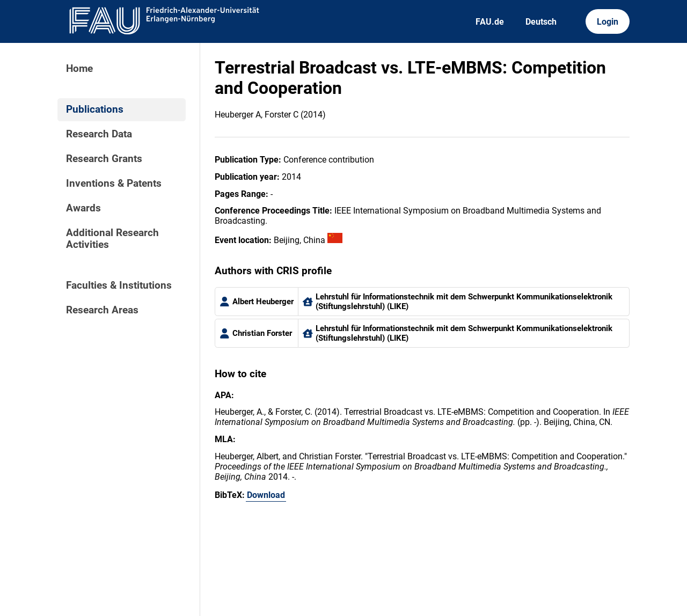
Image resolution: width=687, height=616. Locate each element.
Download (266, 495)
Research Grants (104, 159)
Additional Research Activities (112, 239)
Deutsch (541, 22)
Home (79, 69)
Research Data (99, 134)
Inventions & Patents (114, 184)
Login (608, 22)
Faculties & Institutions (119, 285)
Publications (95, 109)
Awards (83, 208)
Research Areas (102, 310)
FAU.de (490, 22)
